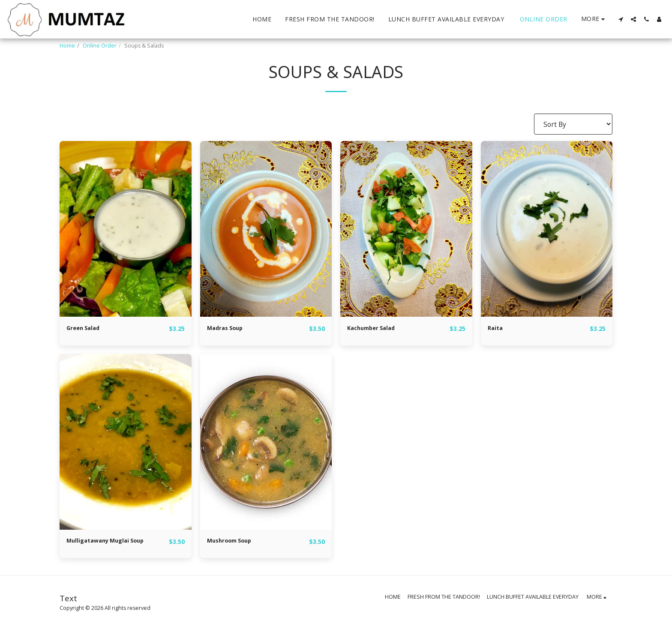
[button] (621, 19)
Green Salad (87, 328)
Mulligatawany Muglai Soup (114, 542)
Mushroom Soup (234, 542)
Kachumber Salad (377, 328)
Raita (497, 328)
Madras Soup (229, 328)
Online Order (100, 46)
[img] (126, 229)
